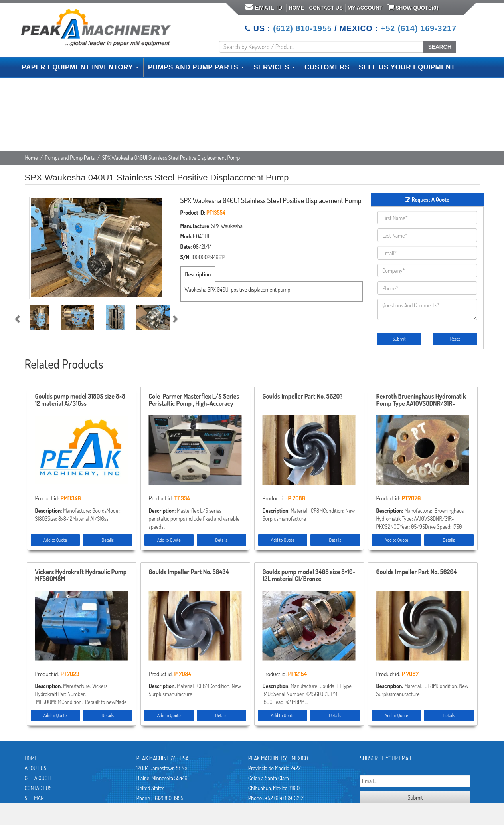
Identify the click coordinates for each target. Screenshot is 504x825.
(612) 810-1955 (302, 28)
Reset (455, 339)
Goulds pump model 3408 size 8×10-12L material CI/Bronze (309, 576)
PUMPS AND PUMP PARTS (196, 67)
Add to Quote (55, 540)
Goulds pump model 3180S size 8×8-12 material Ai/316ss (82, 400)
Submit (399, 339)
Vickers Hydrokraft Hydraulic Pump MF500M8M (81, 576)
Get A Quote (39, 778)
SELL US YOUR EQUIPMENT (407, 67)
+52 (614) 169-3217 (419, 28)
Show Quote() (413, 7)
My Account (365, 8)
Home (296, 8)
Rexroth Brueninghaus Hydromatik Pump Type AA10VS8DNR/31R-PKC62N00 (421, 400)
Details (108, 540)
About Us (36, 768)
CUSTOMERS (327, 67)
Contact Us (326, 8)
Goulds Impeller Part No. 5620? (303, 397)
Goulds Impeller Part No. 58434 (189, 572)
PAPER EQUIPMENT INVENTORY (80, 67)
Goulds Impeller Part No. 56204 (417, 572)
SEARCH (439, 47)
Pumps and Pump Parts (70, 158)
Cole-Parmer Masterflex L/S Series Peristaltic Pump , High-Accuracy (194, 400)
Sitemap (34, 798)
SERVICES (274, 67)
